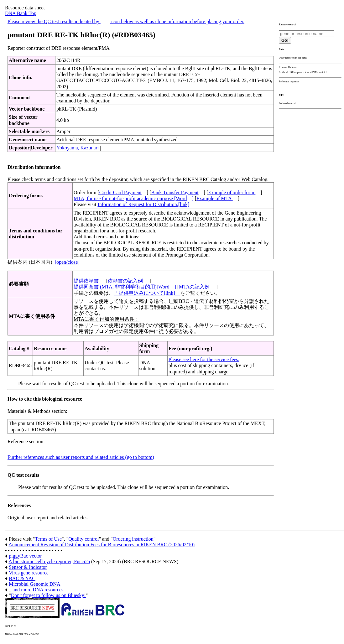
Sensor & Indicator (28, 567)
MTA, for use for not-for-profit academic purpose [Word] (134, 198)
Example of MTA (215, 198)
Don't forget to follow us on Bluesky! (48, 595)
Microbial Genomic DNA (34, 584)
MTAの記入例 (195, 287)
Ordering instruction (133, 539)
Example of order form (232, 192)
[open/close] (67, 262)
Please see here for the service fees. (204, 359)
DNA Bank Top (21, 13)
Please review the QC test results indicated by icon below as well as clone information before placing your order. (126, 21)
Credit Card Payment (120, 192)
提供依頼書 (87, 281)
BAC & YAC (22, 578)
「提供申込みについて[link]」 (147, 293)
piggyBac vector (25, 556)
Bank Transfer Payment (175, 192)
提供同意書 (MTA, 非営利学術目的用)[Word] (125, 287)
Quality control (83, 539)
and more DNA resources (38, 590)
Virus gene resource (29, 573)
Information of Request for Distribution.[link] (143, 204)
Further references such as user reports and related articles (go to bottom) (81, 457)
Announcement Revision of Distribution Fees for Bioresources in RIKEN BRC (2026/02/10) (102, 545)
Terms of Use (48, 539)
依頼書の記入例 (126, 281)
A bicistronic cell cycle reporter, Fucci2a (49, 561)
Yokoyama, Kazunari (78, 148)
